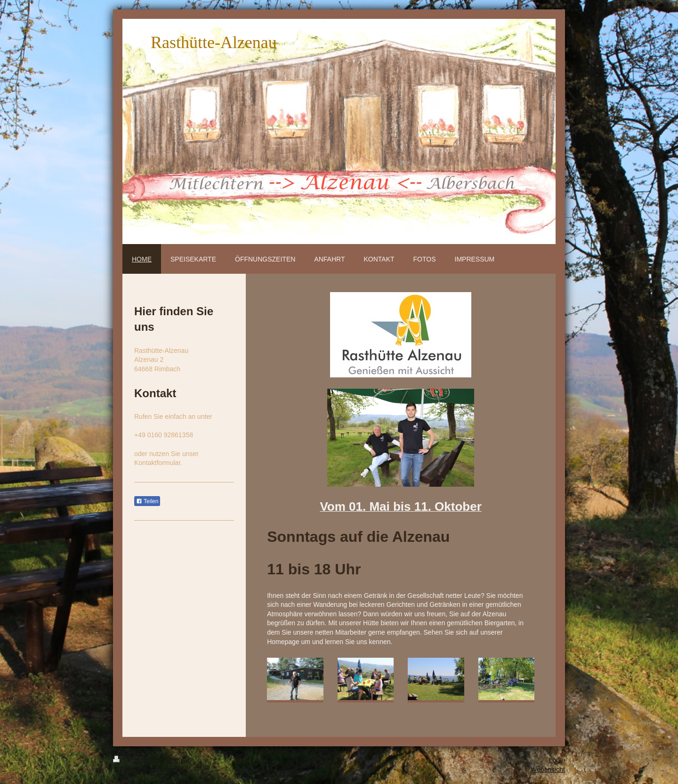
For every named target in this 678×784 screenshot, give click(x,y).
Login (557, 760)
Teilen (147, 501)
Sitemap (179, 760)
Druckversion (138, 760)
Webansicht (548, 769)
